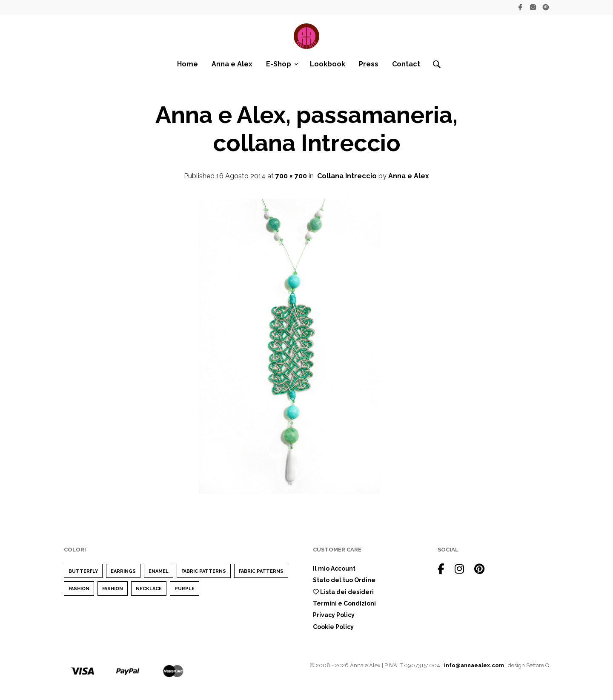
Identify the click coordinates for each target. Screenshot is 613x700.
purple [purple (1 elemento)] (185, 589)
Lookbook (328, 64)
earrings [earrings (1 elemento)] (123, 571)
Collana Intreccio (347, 176)
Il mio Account (334, 569)
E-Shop (279, 64)
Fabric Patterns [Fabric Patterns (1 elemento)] (204, 571)
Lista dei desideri (343, 592)
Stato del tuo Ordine (344, 580)
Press (369, 64)
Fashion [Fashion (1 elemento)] (113, 589)
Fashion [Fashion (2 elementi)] (79, 589)
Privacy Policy (334, 615)
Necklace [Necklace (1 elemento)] (149, 589)
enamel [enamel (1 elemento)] (159, 571)
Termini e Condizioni (344, 603)
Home (188, 64)
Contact (406, 64)
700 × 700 (291, 176)
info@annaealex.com (474, 665)
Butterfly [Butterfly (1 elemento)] (83, 571)
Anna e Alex (232, 64)
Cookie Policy (333, 627)
